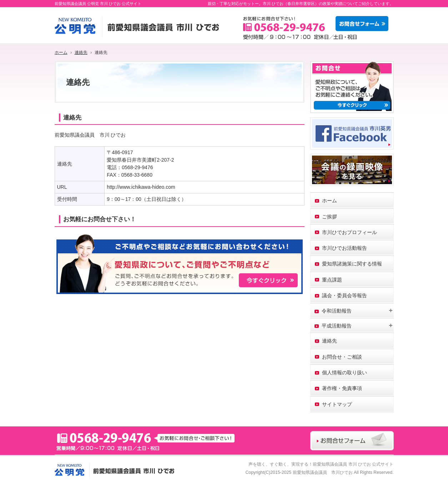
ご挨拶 (329, 217)
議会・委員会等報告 (344, 295)
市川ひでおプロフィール (349, 232)
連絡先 (329, 341)
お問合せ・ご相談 (342, 357)
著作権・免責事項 (342, 388)
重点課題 (332, 280)
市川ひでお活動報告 (344, 248)
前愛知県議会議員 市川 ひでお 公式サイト (353, 464)
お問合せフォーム (364, 24)
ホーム (329, 201)
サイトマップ (337, 404)
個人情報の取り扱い (344, 373)
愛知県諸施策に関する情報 (352, 264)
